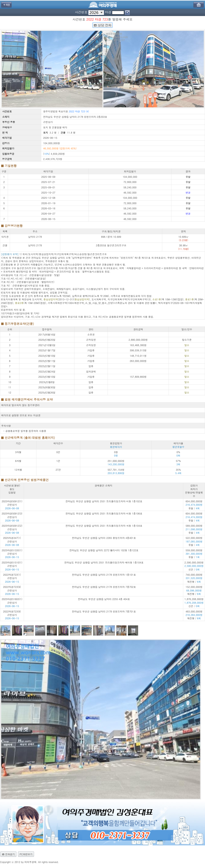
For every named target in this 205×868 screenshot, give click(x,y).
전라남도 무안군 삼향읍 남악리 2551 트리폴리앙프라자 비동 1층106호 (104, 513)
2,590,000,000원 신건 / (194, 566)
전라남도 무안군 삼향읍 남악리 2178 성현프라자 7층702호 (104, 587)
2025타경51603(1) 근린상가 (12, 601)
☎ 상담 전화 (102, 25)
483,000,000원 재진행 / (194, 615)
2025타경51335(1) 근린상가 (12, 552)
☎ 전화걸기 (8, 854)
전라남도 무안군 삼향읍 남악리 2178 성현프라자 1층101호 (104, 575)
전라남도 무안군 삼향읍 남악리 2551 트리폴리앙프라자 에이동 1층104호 (104, 562)
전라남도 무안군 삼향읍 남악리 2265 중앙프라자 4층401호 (104, 538)
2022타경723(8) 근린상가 (12, 613)
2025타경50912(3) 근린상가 (12, 515)
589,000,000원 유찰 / (194, 529)
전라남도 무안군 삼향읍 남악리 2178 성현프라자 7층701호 (104, 611)
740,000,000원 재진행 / (194, 578)
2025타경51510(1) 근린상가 (12, 564)
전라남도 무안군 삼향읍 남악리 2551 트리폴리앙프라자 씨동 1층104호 (104, 526)
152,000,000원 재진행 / (194, 590)
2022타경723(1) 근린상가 (12, 576)
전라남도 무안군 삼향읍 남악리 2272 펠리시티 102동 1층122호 (104, 550)
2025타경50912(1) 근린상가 (12, 503)
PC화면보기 (26, 854)
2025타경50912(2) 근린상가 (12, 527)
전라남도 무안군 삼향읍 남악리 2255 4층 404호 (104, 599)
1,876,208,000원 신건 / (194, 602)
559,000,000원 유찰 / (194, 554)
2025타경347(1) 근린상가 (12, 539)
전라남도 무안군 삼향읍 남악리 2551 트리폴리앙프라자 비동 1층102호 (104, 501)
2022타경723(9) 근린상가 (12, 588)
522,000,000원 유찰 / (194, 541)
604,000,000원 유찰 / (194, 505)
